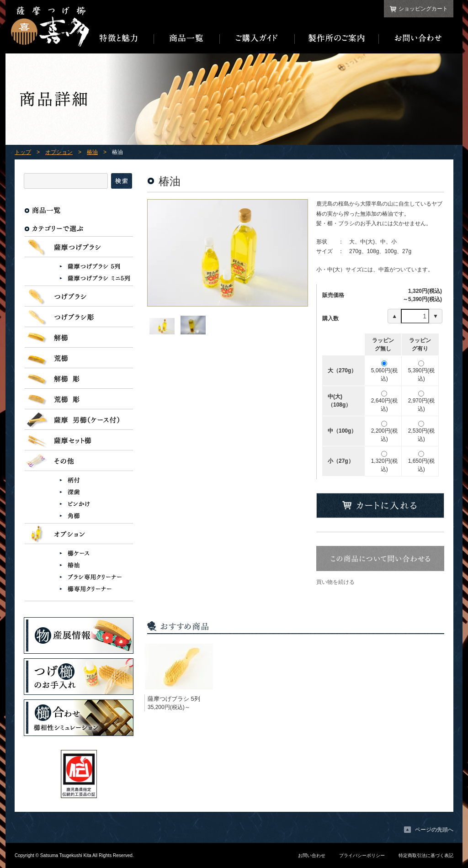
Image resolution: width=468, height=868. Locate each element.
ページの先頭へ (434, 830)
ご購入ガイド (257, 38)
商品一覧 (187, 38)
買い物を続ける (335, 582)
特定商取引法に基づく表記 (426, 855)
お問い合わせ (416, 38)
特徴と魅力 (122, 38)
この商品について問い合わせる (380, 558)
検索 (122, 181)
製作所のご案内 (337, 38)
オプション (59, 152)
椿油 (92, 152)
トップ (23, 152)
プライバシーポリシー (362, 855)
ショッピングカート (423, 9)
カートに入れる (380, 505)
